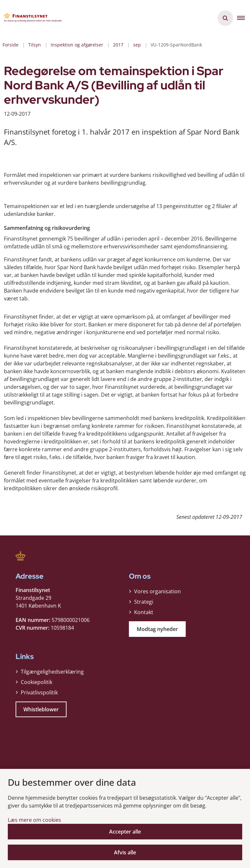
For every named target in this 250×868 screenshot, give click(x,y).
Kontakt (144, 611)
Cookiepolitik (37, 680)
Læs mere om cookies (34, 820)
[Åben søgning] (225, 18)
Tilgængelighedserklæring (52, 670)
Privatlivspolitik (39, 691)
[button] (244, 18)
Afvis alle (125, 852)
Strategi (144, 600)
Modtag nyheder (157, 627)
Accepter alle (125, 832)
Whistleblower (41, 708)
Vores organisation (157, 590)
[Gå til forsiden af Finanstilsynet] (31, 18)
